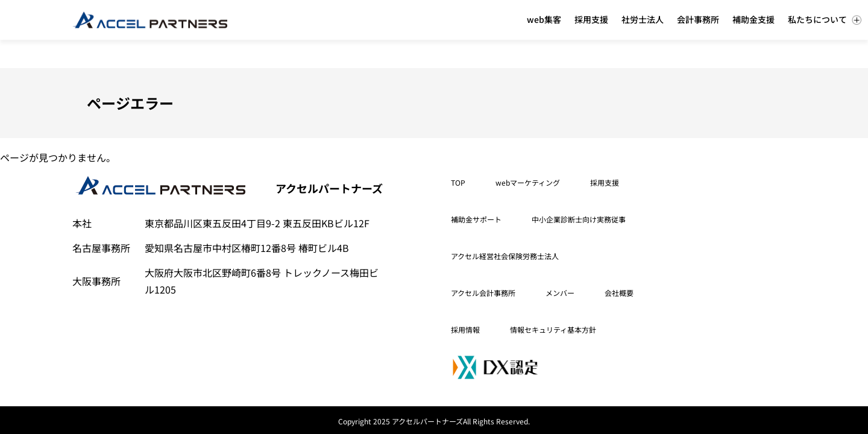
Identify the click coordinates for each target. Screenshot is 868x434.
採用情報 (465, 329)
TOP (458, 182)
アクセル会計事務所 (483, 293)
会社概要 (619, 293)
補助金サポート (476, 219)
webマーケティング (528, 182)
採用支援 (605, 182)
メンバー (560, 293)
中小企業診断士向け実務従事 (579, 219)
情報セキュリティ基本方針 (553, 329)
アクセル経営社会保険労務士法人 (505, 256)
